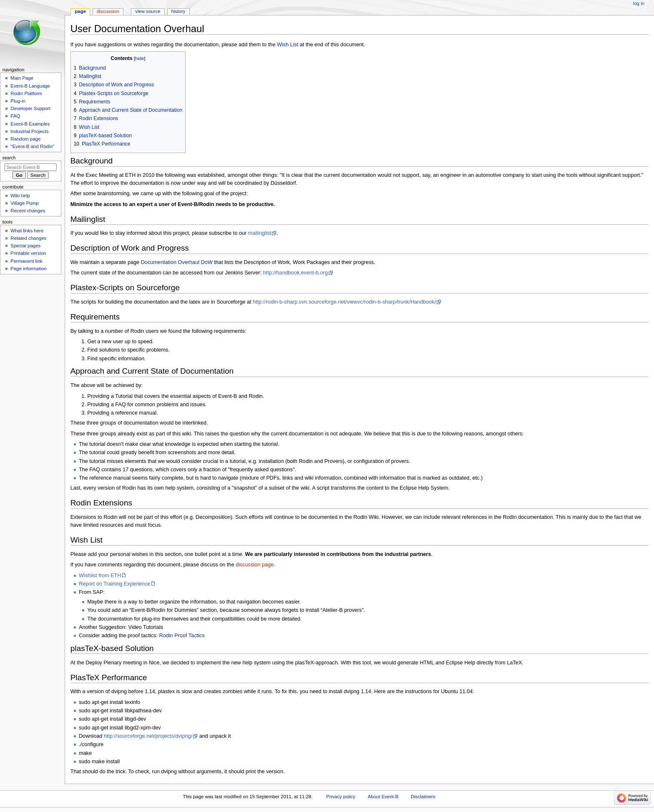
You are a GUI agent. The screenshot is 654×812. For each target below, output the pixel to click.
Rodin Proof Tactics (182, 636)
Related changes (28, 238)
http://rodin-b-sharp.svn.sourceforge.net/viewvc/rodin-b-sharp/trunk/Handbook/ (344, 302)
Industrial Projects (29, 131)
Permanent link (26, 261)
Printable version (28, 253)
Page (80, 11)
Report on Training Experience (114, 584)
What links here (27, 231)
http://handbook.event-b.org (296, 273)
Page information (29, 269)
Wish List (288, 45)
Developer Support (30, 108)
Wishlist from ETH (100, 576)
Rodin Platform (26, 93)
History (179, 11)
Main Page (22, 78)
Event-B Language (30, 86)
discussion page (255, 565)
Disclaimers (423, 797)
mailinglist (260, 233)
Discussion (108, 11)
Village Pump (24, 203)
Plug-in (18, 101)
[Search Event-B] (31, 167)
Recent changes (28, 211)
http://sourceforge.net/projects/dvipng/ (148, 736)
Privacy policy (341, 797)
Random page (25, 139)
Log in (639, 3)
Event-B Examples (30, 124)
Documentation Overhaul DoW (177, 262)
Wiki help (20, 196)
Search (9, 158)
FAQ (15, 116)
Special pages (25, 246)
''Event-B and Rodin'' (32, 146)
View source (148, 11)
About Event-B (383, 797)
